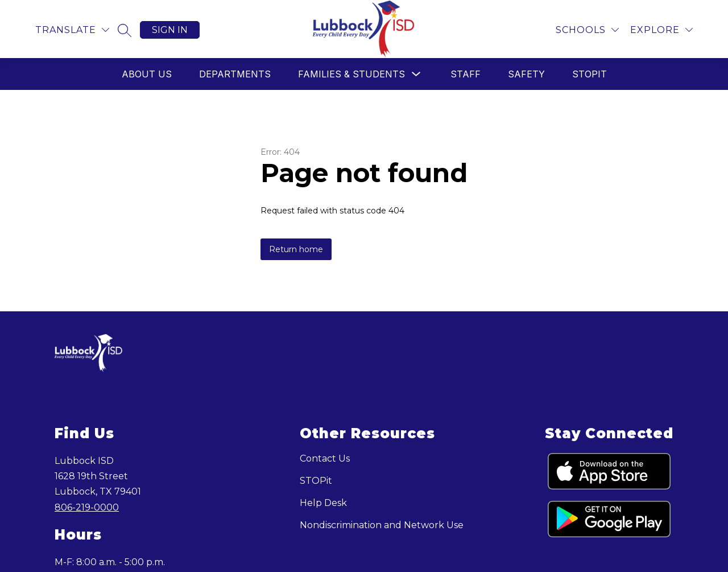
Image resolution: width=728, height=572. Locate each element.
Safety (526, 74)
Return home (296, 249)
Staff (466, 74)
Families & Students (351, 74)
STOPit (590, 74)
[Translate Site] (72, 30)
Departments (235, 74)
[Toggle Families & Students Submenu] (416, 74)
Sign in (170, 30)
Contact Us (325, 458)
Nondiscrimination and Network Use (382, 525)
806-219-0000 (87, 507)
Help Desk (323, 503)
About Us (147, 74)
